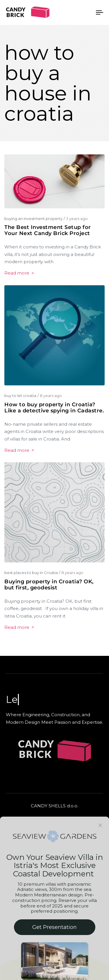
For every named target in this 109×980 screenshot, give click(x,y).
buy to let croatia (20, 396)
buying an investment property (33, 219)
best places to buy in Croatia (31, 573)
